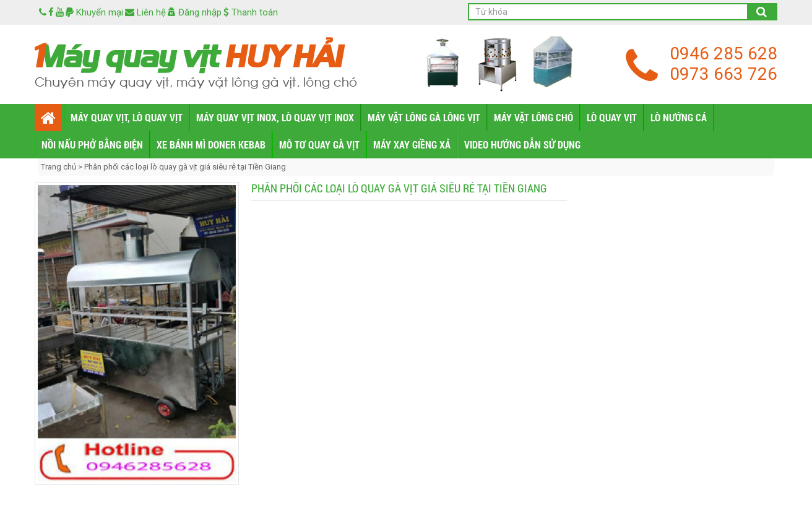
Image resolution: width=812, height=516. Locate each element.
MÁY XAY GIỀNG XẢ (412, 144)
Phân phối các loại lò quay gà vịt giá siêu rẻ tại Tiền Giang (185, 167)
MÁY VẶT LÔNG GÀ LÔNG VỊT (424, 117)
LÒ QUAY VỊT (612, 117)
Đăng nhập (195, 12)
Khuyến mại (94, 12)
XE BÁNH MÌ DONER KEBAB (211, 144)
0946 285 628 (723, 54)
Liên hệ (145, 12)
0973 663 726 (723, 74)
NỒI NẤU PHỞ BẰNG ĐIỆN (92, 144)
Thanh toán (251, 12)
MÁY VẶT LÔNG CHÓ (533, 117)
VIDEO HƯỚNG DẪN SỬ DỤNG (522, 144)
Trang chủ (59, 167)
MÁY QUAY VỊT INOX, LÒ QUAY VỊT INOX (275, 117)
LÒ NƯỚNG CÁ (679, 117)
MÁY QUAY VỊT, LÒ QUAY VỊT (127, 117)
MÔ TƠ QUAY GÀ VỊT (319, 144)
